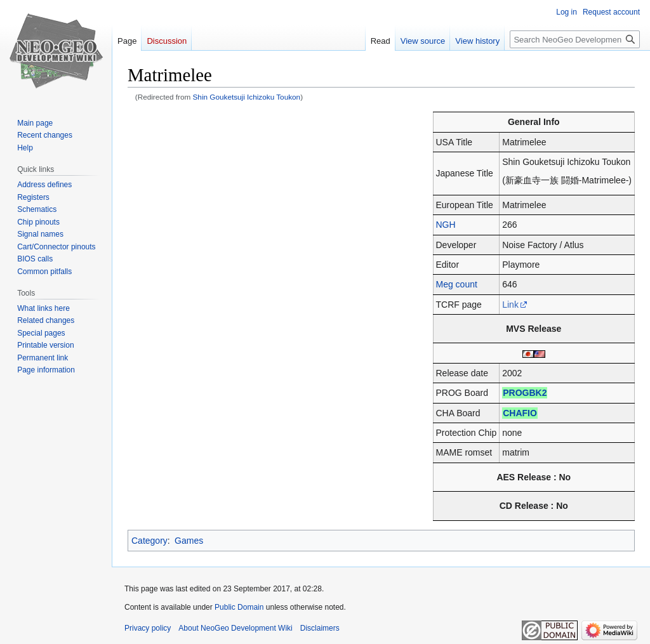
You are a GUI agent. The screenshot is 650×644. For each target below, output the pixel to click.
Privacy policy (148, 628)
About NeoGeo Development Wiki (235, 628)
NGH (446, 225)
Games (189, 541)
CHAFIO (520, 413)
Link (510, 305)
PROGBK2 (525, 393)
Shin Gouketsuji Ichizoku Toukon (247, 97)
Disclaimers (320, 628)
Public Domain (239, 607)
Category (149, 541)
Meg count (457, 284)
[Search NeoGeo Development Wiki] (575, 39)
